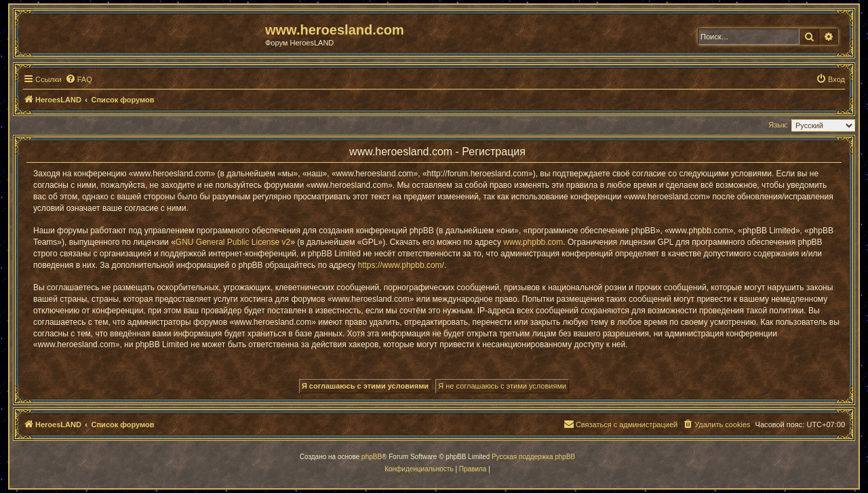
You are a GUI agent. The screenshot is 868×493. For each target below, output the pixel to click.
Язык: (778, 125)
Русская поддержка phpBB (533, 457)
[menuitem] (79, 79)
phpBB (372, 457)
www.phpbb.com (533, 242)
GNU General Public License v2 (233, 242)
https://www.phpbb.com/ (401, 265)
